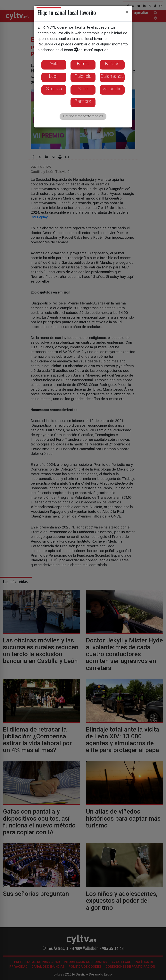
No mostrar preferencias (83, 116)
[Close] (127, 12)
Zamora (83, 101)
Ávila (54, 64)
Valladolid (112, 89)
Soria (83, 89)
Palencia (83, 76)
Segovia (54, 89)
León (54, 76)
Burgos (112, 64)
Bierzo (83, 64)
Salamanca (112, 76)
